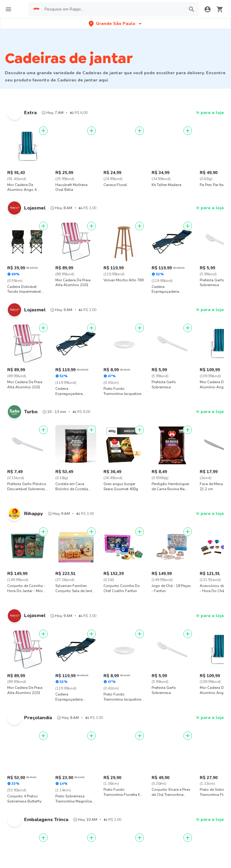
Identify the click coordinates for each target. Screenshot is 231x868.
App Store (106, 793)
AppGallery (208, 793)
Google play (157, 793)
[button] (116, 24)
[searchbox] (112, 9)
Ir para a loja (210, 113)
